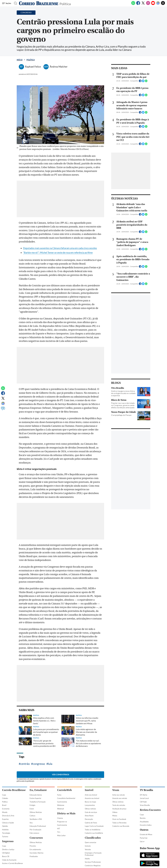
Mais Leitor (61, 835)
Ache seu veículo (119, 795)
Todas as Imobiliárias (93, 830)
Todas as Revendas (119, 823)
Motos (115, 816)
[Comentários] (3, 410)
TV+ (59, 832)
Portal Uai (144, 838)
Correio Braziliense (14, 790)
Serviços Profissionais (93, 862)
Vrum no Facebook (119, 819)
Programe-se (62, 822)
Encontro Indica (146, 825)
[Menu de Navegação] (7, 3)
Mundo (5, 812)
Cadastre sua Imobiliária (94, 833)
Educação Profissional (38, 826)
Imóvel (89, 790)
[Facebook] (138, 4)
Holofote (5, 830)
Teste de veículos (119, 805)
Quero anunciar (91, 842)
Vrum (116, 790)
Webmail (60, 809)
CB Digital (6, 853)
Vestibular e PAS (36, 819)
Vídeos (115, 812)
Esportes (5, 819)
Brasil (4, 805)
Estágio (32, 805)
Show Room (89, 816)
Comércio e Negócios (93, 866)
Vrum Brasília (145, 805)
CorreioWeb (64, 790)
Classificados (93, 838)
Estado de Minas (146, 834)
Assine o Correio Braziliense (12, 863)
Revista (143, 818)
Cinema (60, 818)
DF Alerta (144, 795)
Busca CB (6, 856)
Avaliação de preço (119, 809)
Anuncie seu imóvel (92, 798)
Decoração (89, 819)
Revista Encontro (150, 810)
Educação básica (36, 795)
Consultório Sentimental (66, 798)
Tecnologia (6, 833)
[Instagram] (148, 4)
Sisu (31, 823)
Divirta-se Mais (66, 813)
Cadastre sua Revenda (121, 826)
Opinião (5, 826)
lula (50, 764)
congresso (39, 764)
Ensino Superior (35, 798)
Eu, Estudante (38, 790)
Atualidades (144, 822)
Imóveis (88, 846)
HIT (59, 829)
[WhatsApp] (133, 4)
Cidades (5, 798)
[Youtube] (153, 4)
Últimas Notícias (36, 812)
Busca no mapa (90, 802)
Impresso (8, 841)
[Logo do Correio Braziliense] (39, 3)
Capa (4, 795)
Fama (59, 795)
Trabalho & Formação (38, 802)
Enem (32, 809)
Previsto (33, 846)
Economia (6, 809)
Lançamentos (90, 805)
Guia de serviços (91, 812)
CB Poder (143, 802)
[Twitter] (143, 4)
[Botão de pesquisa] (15, 3)
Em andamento (35, 849)
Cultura (32, 816)
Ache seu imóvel (91, 795)
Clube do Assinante (9, 860)
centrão (25, 764)
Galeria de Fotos (91, 823)
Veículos (88, 849)
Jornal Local (144, 798)
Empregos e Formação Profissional (93, 854)
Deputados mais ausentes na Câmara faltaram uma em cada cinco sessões (60, 248)
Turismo (5, 837)
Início (20, 60)
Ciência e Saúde (8, 823)
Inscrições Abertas (37, 853)
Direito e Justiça (8, 849)
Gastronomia (62, 802)
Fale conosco (34, 833)
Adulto (87, 859)
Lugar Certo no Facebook (94, 826)
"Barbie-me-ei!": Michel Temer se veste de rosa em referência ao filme (58, 253)
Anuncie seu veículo (120, 798)
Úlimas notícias (90, 809)
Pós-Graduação (35, 830)
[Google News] (158, 4)
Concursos (36, 838)
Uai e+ (142, 841)
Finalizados (34, 856)
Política (65, 4)
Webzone (61, 805)
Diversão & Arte (8, 816)
